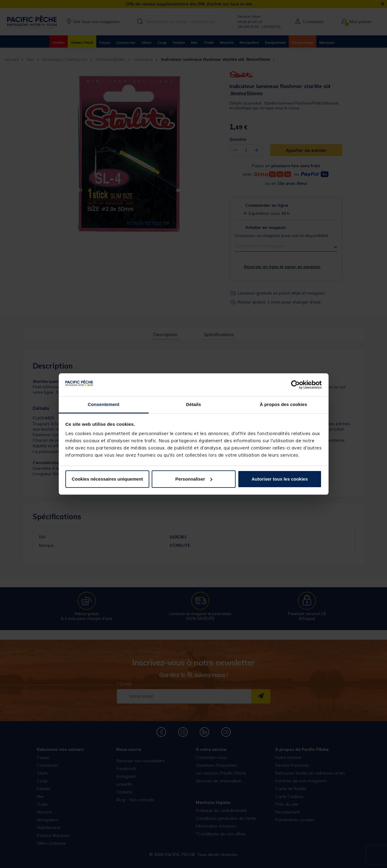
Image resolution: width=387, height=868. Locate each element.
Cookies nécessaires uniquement (107, 479)
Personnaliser (194, 479)
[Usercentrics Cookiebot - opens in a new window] (295, 385)
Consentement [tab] (104, 404)
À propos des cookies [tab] (284, 404)
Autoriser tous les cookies (280, 479)
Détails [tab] (194, 404)
